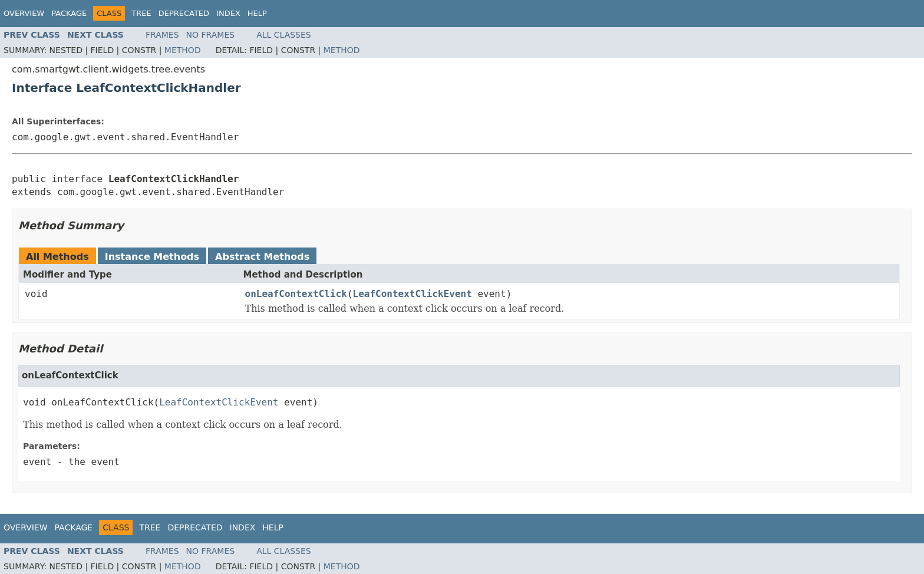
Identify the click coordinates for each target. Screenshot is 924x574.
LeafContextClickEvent (412, 294)
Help (257, 13)
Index (228, 13)
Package (69, 13)
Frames (162, 35)
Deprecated (184, 13)
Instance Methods (152, 257)
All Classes (284, 35)
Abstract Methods (262, 257)
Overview (24, 13)
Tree (141, 13)
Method (183, 50)
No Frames (211, 35)
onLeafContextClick (296, 294)
